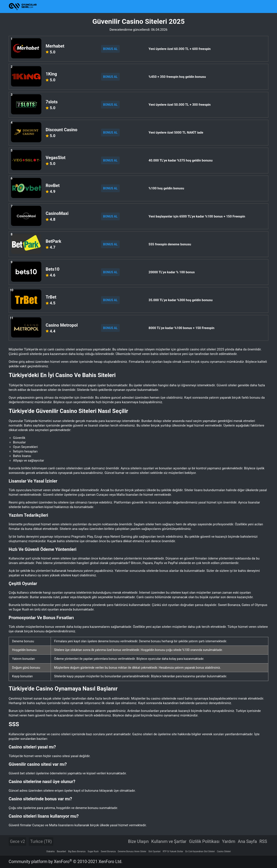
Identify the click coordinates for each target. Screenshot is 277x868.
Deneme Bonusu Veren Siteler (132, 851)
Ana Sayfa (247, 842)
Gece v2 (17, 842)
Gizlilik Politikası (204, 842)
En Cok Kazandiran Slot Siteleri (200, 851)
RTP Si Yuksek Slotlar (173, 851)
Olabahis (51, 851)
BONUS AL (110, 49)
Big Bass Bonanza (77, 851)
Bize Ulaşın (138, 842)
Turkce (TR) (41, 842)
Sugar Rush (93, 851)
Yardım (229, 842)
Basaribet (61, 851)
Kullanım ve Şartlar (169, 842)
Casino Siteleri (224, 851)
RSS (263, 842)
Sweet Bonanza (108, 851)
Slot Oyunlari (155, 851)
